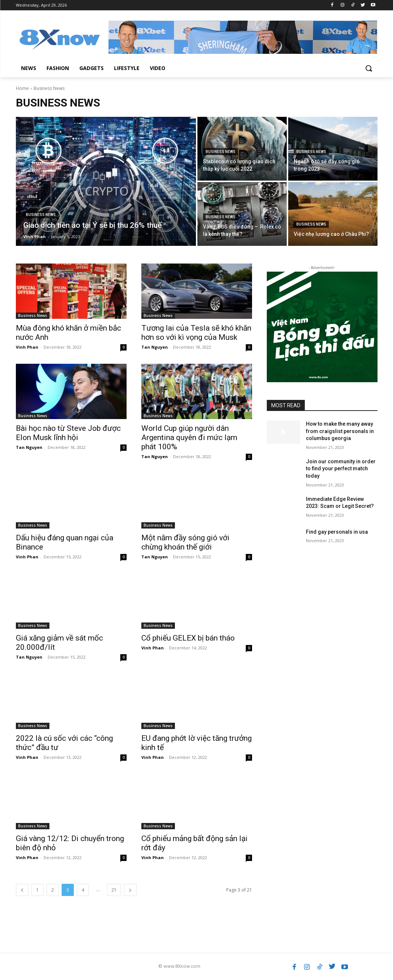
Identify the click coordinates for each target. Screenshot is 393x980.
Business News (41, 215)
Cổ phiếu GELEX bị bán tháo (188, 638)
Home (22, 88)
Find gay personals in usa (337, 532)
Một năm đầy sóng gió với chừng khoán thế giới (185, 542)
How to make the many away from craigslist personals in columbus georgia (340, 431)
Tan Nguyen (155, 347)
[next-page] (130, 890)
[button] (369, 68)
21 (114, 890)
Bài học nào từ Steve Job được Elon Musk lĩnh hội (68, 433)
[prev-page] (22, 890)
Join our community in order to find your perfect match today (341, 469)
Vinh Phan (27, 347)
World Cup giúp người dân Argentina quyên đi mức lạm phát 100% (189, 437)
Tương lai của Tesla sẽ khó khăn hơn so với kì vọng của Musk (196, 333)
